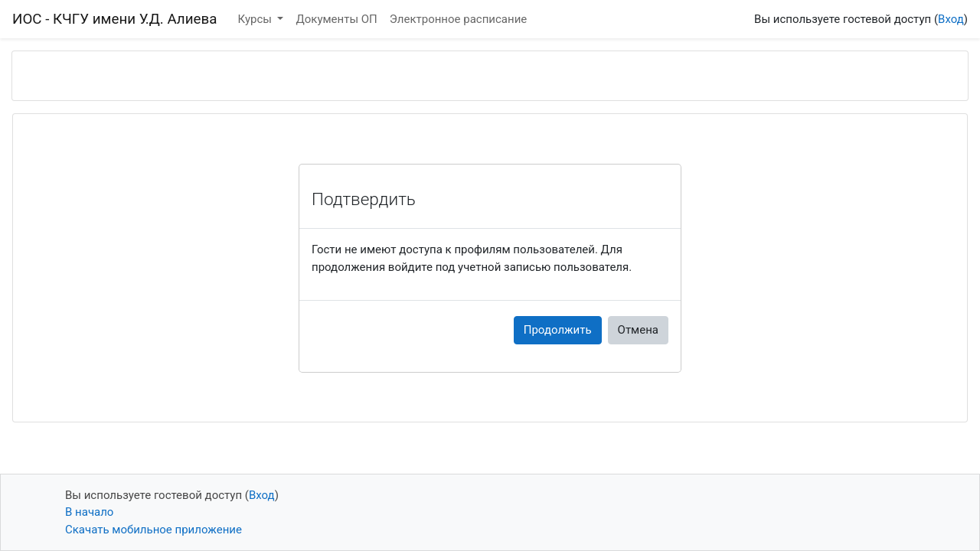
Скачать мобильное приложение (154, 530)
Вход (951, 19)
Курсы (256, 19)
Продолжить (558, 330)
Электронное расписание (458, 19)
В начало (89, 512)
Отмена (638, 330)
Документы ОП (336, 19)
